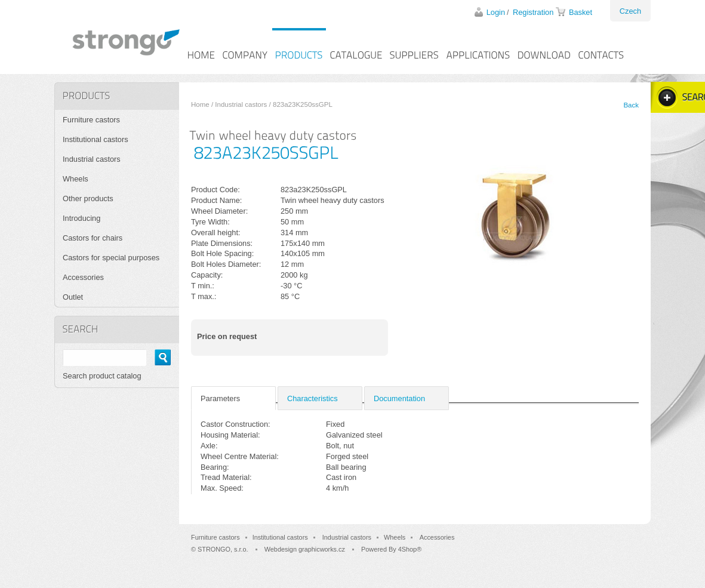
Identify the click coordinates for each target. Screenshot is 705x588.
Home (200, 104)
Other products (88, 198)
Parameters (220, 398)
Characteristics (313, 398)
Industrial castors (241, 104)
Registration (533, 12)
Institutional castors (96, 139)
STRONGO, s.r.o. (223, 549)
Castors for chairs (93, 238)
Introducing (81, 218)
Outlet (73, 297)
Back (631, 105)
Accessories (83, 277)
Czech (630, 11)
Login (496, 12)
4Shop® (410, 549)
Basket (581, 12)
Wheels (76, 179)
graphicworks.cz (322, 549)
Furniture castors (91, 120)
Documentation (399, 398)
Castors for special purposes (111, 258)
